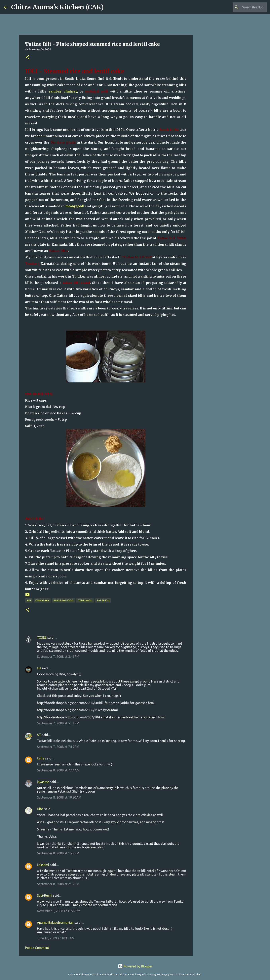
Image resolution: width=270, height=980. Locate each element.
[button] (27, 58)
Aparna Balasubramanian (55, 923)
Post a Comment (37, 948)
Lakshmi (43, 865)
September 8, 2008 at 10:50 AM (59, 797)
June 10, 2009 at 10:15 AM (56, 938)
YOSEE (42, 637)
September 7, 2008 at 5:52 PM (58, 723)
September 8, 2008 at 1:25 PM (58, 853)
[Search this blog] (246, 7)
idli (29, 600)
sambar (55, 91)
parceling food (63, 600)
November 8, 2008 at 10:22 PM (59, 911)
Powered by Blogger (135, 966)
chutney (70, 91)
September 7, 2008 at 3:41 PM (58, 657)
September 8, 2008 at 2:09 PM (58, 884)
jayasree (43, 782)
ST (39, 735)
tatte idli (103, 600)
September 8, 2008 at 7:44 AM (58, 770)
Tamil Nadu (85, 600)
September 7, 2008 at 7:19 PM (58, 747)
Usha (41, 758)
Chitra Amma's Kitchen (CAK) (57, 7)
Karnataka (42, 600)
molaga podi (75, 206)
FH (39, 668)
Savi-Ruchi (45, 895)
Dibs (40, 809)
